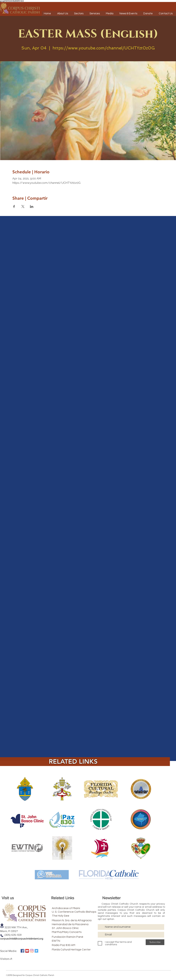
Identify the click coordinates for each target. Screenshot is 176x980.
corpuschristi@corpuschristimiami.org (22, 939)
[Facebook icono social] (22, 951)
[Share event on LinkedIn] (32, 206)
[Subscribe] (155, 942)
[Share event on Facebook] (14, 206)
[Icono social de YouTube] (27, 951)
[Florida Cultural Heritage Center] (76, 950)
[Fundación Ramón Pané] (75, 937)
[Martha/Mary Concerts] (73, 932)
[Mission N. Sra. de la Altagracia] (81, 920)
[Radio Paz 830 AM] (70, 945)
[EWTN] (70, 941)
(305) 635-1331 (11, 935)
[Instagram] (32, 951)
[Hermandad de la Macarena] (79, 924)
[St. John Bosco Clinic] (72, 928)
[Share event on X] (23, 206)
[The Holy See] (70, 916)
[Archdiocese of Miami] (72, 908)
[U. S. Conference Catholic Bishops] (84, 912)
